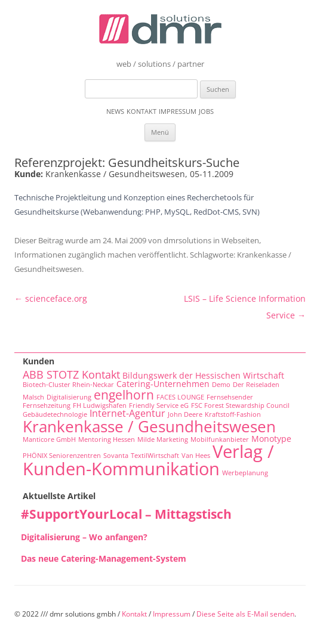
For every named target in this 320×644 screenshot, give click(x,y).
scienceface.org (51, 298)
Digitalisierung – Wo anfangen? (84, 537)
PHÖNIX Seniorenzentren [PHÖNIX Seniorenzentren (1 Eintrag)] (62, 456)
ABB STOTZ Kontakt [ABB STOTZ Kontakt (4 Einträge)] (71, 374)
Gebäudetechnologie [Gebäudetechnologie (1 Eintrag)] (55, 414)
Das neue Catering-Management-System (104, 558)
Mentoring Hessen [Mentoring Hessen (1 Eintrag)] (107, 439)
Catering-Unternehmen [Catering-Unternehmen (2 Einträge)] (163, 384)
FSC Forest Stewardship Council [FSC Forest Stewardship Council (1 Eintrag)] (240, 405)
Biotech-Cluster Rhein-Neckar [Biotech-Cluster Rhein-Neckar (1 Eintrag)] (68, 385)
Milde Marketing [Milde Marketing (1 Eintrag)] (163, 439)
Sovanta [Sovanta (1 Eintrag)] (116, 456)
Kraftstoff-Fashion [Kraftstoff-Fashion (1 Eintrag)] (233, 414)
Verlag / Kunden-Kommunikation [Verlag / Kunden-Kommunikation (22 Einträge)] (148, 460)
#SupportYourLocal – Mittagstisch (126, 514)
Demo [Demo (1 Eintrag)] (221, 385)
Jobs (206, 111)
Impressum (178, 111)
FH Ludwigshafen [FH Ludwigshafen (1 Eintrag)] (100, 405)
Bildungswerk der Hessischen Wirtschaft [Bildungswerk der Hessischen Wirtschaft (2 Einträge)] (203, 375)
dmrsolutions (187, 240)
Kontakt (141, 111)
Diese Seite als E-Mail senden (245, 614)
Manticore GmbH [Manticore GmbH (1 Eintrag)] (49, 439)
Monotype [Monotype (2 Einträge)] (271, 439)
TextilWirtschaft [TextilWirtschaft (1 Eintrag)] (155, 456)
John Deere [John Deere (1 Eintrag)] (185, 414)
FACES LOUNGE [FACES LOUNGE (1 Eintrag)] (180, 397)
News (115, 111)
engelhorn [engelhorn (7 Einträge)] (124, 394)
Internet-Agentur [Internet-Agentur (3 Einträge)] (127, 413)
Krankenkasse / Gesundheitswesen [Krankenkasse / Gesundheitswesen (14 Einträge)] (149, 426)
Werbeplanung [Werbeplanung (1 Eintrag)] (245, 473)
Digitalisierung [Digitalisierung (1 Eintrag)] (69, 397)
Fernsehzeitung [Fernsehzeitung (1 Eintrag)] (47, 405)
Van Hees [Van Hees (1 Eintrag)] (196, 456)
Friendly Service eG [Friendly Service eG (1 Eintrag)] (159, 405)
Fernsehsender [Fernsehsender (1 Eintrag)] (230, 397)
